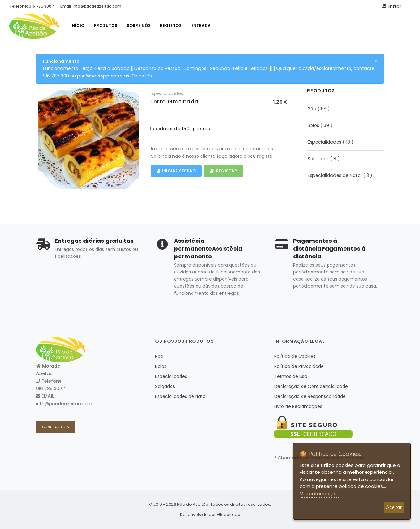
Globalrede (229, 514)
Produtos (106, 26)
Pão (312, 109)
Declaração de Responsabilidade (310, 396)
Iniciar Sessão (176, 171)
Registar (223, 171)
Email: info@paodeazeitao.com (91, 6)
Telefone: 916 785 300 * (32, 6)
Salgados (318, 159)
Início (78, 26)
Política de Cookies (295, 356)
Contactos (56, 427)
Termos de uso (291, 376)
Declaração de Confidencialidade (311, 386)
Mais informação (319, 493)
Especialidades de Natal (335, 175)
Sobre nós (139, 26)
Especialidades (166, 93)
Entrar (392, 6)
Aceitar (394, 507)
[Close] (376, 61)
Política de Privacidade (299, 366)
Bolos (313, 125)
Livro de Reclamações (298, 406)
